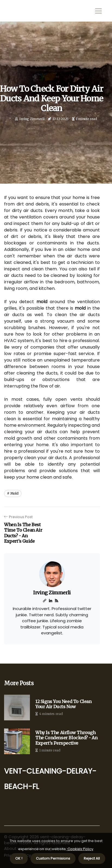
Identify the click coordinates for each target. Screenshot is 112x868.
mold (14, 493)
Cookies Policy (80, 849)
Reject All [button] (92, 858)
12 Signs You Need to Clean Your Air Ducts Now (63, 704)
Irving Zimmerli (32, 119)
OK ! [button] (19, 858)
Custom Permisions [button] (53, 858)
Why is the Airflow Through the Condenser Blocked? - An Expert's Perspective (66, 738)
